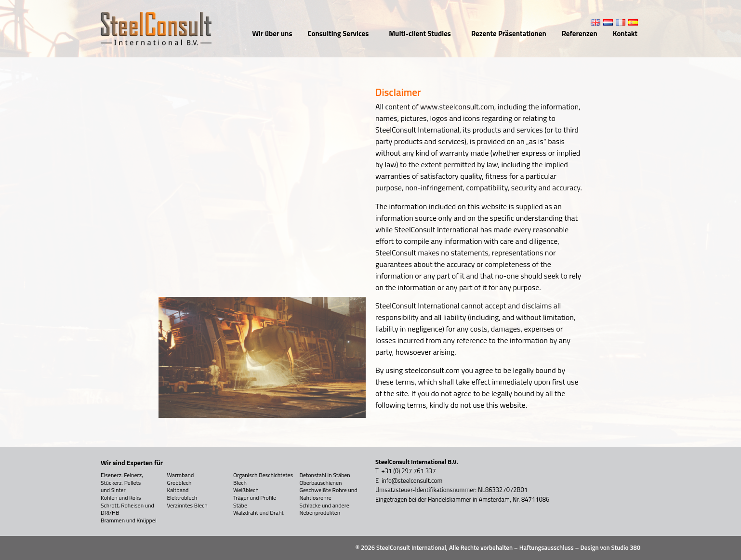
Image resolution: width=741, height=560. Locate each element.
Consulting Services (340, 33)
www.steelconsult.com (457, 107)
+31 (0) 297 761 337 (409, 471)
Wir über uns (272, 33)
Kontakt (625, 33)
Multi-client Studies (422, 33)
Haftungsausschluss (547, 547)
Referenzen (580, 33)
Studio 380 (626, 547)
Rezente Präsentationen (509, 33)
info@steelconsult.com (412, 480)
